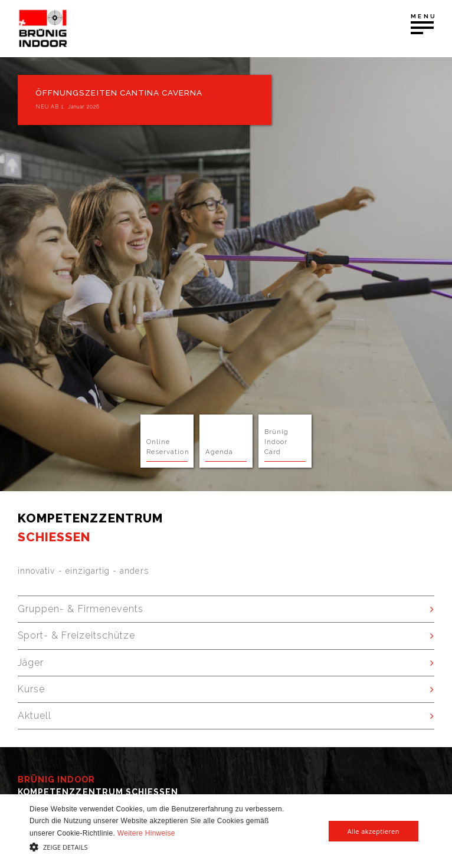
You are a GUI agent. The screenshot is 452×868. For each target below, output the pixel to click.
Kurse (31, 689)
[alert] (226, 831)
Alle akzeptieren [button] (374, 831)
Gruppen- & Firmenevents (81, 609)
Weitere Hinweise (146, 833)
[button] (157, 847)
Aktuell (35, 716)
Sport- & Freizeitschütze (76, 635)
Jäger (31, 662)
